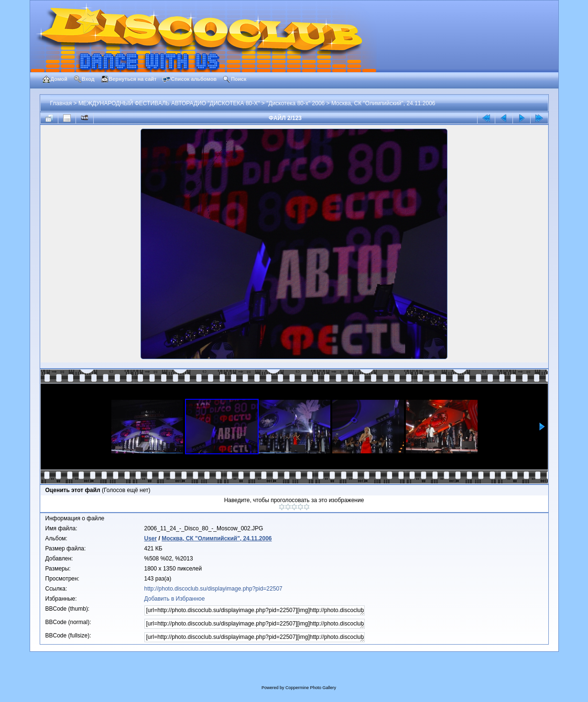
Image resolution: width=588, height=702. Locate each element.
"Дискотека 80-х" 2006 (295, 103)
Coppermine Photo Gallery (311, 688)
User (151, 538)
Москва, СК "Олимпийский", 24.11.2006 (383, 103)
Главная (61, 103)
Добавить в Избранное (175, 599)
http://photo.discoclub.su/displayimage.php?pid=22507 (213, 589)
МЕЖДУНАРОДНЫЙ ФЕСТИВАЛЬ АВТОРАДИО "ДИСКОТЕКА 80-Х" (169, 103)
